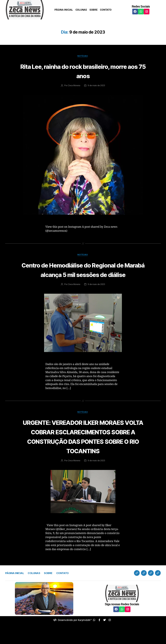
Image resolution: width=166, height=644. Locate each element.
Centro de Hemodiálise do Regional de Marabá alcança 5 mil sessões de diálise (83, 275)
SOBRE (94, 10)
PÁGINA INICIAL (64, 10)
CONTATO (106, 10)
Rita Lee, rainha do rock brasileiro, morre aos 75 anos (83, 71)
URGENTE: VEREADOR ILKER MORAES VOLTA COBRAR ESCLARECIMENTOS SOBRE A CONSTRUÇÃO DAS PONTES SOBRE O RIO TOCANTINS (83, 451)
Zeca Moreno (74, 86)
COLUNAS (81, 10)
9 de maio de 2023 (97, 86)
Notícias (83, 56)
